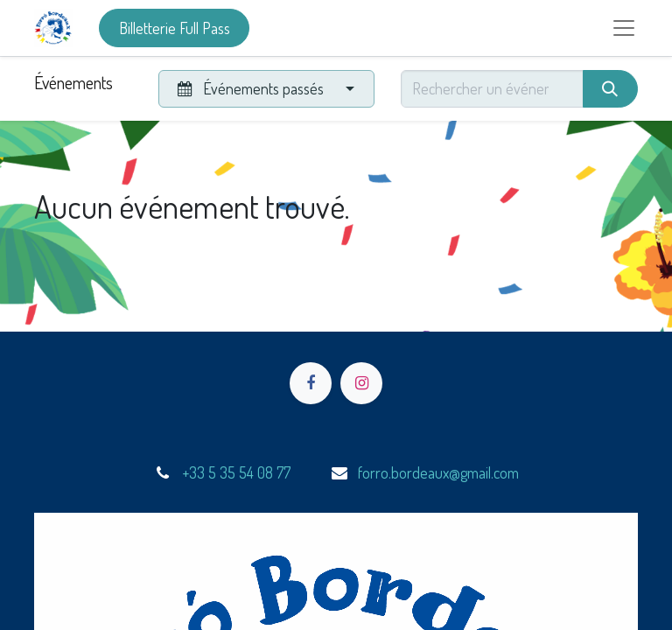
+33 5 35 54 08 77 (236, 472)
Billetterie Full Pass (175, 28)
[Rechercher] (610, 89)
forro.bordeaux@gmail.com (438, 472)
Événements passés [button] (252, 88)
